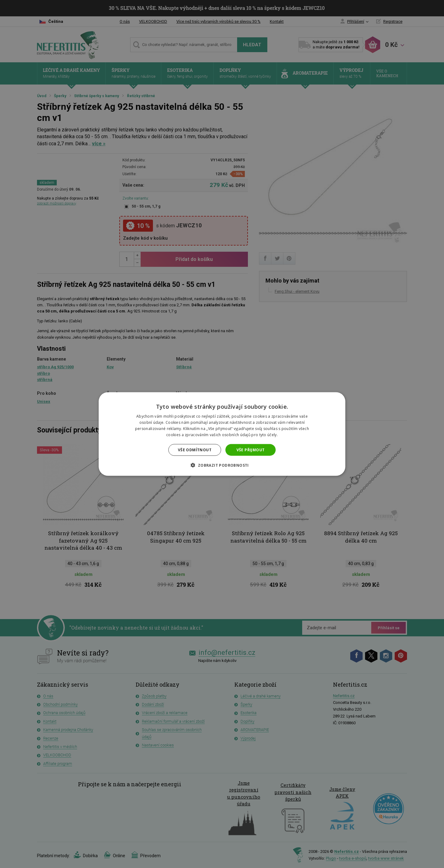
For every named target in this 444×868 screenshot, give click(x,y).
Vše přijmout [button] (251, 450)
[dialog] (222, 434)
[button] (222, 465)
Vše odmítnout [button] (195, 450)
